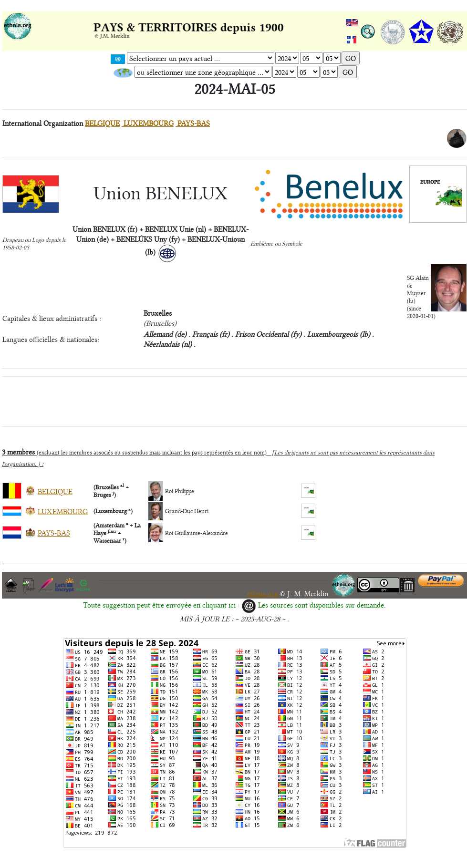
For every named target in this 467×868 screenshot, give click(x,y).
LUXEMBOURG (148, 123)
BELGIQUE (102, 123)
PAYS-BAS (193, 123)
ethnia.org (264, 593)
